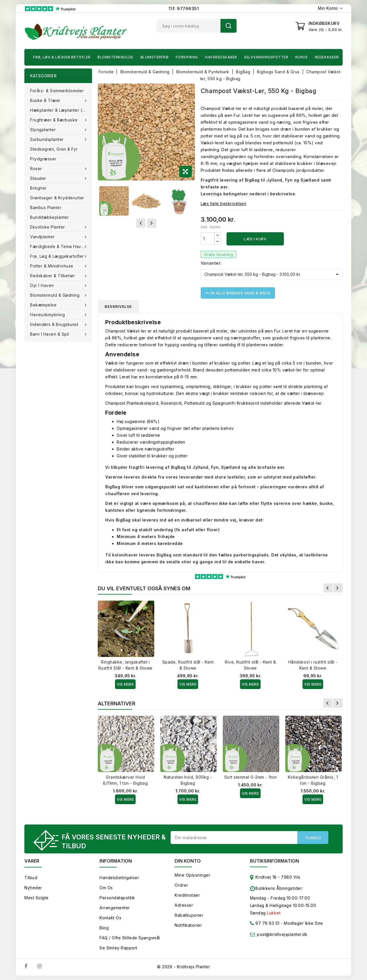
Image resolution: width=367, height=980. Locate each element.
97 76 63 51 (265, 924)
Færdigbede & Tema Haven (59, 246)
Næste (338, 588)
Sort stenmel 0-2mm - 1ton (251, 777)
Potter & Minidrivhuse (52, 266)
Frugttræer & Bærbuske (54, 120)
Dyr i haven (43, 285)
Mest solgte (37, 898)
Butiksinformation (275, 861)
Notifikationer (188, 925)
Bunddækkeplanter (49, 217)
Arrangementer (115, 908)
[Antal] (208, 239)
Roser (37, 169)
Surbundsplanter (47, 139)
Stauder (39, 178)
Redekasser (327, 57)
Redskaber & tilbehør (53, 276)
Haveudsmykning (48, 315)
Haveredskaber (221, 57)
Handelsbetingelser (119, 878)
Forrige (328, 588)
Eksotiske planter (48, 227)
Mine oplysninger (192, 875)
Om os (106, 888)
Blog (104, 928)
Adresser (184, 905)
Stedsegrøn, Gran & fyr (54, 149)
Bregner (38, 188)
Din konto (188, 861)
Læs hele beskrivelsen (224, 203)
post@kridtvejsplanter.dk (282, 934)
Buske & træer (46, 100)
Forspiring (187, 57)
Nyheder (33, 888)
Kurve (302, 57)
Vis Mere (125, 684)
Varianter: (211, 263)
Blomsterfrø (155, 57)
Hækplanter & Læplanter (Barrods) (61, 110)
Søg (229, 26)
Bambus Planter (46, 207)
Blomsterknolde (115, 57)
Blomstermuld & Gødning (55, 295)
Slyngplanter (44, 130)
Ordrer (181, 885)
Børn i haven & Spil (50, 334)
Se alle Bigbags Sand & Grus (238, 293)
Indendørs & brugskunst (55, 324)
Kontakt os (110, 918)
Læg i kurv (255, 239)
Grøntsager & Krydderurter (57, 198)
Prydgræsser (43, 159)
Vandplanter (43, 237)
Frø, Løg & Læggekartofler (62, 57)
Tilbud (31, 878)
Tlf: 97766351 (184, 8)
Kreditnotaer (187, 895)
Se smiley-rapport (118, 948)
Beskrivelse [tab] (118, 306)
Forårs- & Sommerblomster (57, 91)
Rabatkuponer (189, 915)
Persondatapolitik (117, 898)
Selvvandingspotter (266, 57)
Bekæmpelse (44, 305)
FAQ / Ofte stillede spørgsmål (130, 938)
